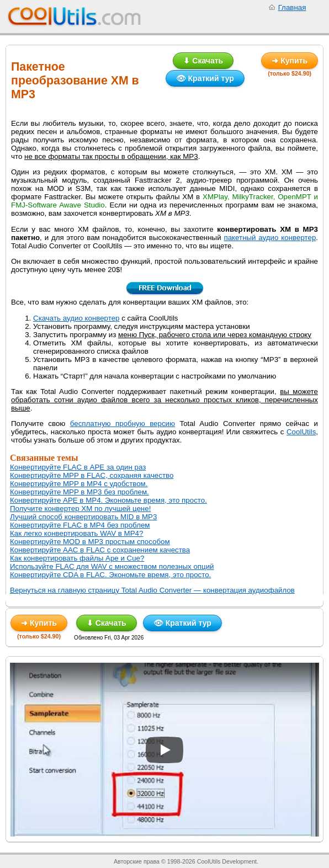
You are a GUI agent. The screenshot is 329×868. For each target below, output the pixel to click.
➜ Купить (290, 61)
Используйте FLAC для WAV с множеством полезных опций (112, 566)
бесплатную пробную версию (123, 424)
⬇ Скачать (203, 61)
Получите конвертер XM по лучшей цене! (80, 508)
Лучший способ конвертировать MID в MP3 (83, 517)
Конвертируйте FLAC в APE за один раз (78, 467)
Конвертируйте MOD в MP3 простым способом (90, 542)
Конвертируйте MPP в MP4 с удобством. (79, 484)
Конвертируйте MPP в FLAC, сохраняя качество (92, 475)
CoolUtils (301, 432)
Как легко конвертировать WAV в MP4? (76, 533)
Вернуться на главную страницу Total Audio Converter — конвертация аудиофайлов (152, 590)
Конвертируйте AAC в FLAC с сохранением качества (100, 550)
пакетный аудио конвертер (270, 238)
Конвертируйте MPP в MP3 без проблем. (79, 492)
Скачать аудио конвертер (76, 318)
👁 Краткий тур (205, 78)
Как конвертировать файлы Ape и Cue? (77, 558)
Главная (292, 7)
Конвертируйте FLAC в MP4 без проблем (80, 525)
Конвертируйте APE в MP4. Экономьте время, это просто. (108, 500)
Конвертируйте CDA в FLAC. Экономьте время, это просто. (110, 575)
